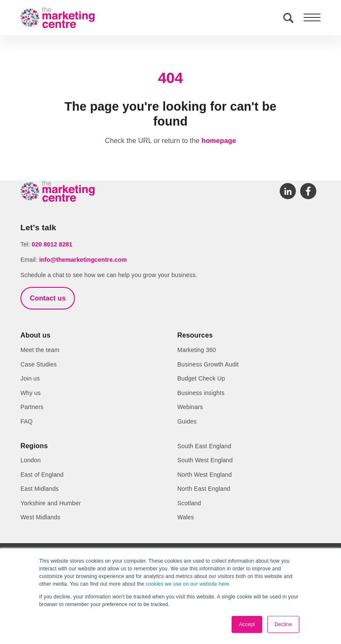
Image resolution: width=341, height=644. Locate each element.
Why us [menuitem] (31, 393)
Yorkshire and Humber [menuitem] (51, 503)
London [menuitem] (31, 460)
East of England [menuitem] (42, 475)
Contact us (48, 298)
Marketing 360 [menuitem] (197, 350)
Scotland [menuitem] (189, 503)
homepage (219, 141)
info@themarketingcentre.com (83, 260)
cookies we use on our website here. (188, 584)
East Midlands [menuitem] (40, 489)
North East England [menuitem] (204, 489)
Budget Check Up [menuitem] (201, 378)
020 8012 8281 (52, 244)
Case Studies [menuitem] (39, 364)
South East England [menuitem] (205, 446)
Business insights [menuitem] (201, 393)
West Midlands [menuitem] (40, 517)
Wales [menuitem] (186, 517)
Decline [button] (283, 624)
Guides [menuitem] (187, 421)
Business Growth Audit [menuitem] (208, 364)
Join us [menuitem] (30, 378)
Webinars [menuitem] (190, 407)
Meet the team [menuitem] (40, 350)
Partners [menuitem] (32, 407)
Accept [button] (247, 624)
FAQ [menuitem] (27, 421)
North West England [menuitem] (205, 475)
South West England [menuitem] (205, 460)
